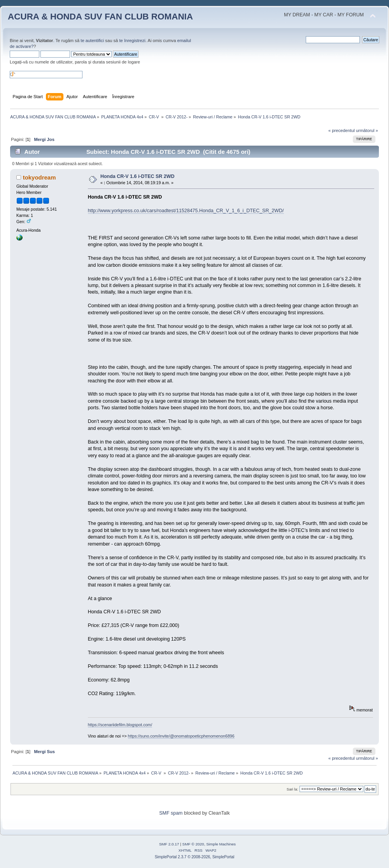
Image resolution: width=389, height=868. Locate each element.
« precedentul (342, 130)
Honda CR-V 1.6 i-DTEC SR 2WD (138, 176)
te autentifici (92, 40)
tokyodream (39, 177)
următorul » (367, 130)
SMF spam (171, 813)
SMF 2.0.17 (169, 844)
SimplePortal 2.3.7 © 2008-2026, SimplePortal (195, 857)
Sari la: (293, 789)
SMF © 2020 (193, 844)
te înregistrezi (132, 40)
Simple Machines (221, 844)
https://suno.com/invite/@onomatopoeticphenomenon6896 (181, 736)
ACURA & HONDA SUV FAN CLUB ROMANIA (100, 17)
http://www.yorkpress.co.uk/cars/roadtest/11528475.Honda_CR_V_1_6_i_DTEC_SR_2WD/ (186, 211)
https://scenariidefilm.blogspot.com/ (120, 725)
